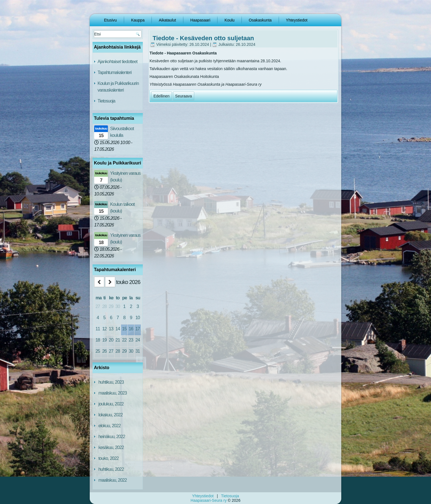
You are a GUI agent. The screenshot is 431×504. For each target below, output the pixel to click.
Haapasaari (200, 20)
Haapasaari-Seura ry (209, 500)
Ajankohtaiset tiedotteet (117, 62)
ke (111, 298)
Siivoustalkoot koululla (122, 132)
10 (138, 318)
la (131, 298)
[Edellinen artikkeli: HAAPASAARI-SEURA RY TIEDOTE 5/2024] (162, 96)
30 (118, 306)
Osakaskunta (260, 20)
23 (131, 340)
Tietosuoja (106, 101)
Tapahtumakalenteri (115, 72)
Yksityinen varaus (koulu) (125, 177)
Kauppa (138, 20)
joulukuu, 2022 (111, 404)
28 (105, 306)
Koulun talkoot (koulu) (122, 208)
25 (98, 351)
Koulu (229, 20)
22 (124, 340)
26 (105, 351)
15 (124, 329)
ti (105, 298)
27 (98, 306)
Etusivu (110, 20)
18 (98, 340)
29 (111, 306)
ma (99, 298)
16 (131, 329)
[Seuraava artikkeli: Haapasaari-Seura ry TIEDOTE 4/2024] (184, 96)
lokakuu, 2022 (111, 415)
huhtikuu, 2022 (111, 469)
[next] (110, 282)
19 (105, 340)
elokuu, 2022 (110, 426)
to (118, 298)
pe (125, 298)
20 (111, 340)
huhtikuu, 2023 (111, 382)
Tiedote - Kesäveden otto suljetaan (203, 38)
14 (118, 329)
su (138, 298)
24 (138, 340)
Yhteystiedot (297, 20)
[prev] (99, 282)
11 (98, 329)
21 (118, 340)
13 (111, 329)
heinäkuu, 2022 (112, 437)
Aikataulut (167, 20)
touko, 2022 (109, 458)
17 (138, 329)
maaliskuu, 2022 (113, 480)
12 (105, 329)
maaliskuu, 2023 (113, 393)
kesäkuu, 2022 (111, 447)
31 (138, 351)
